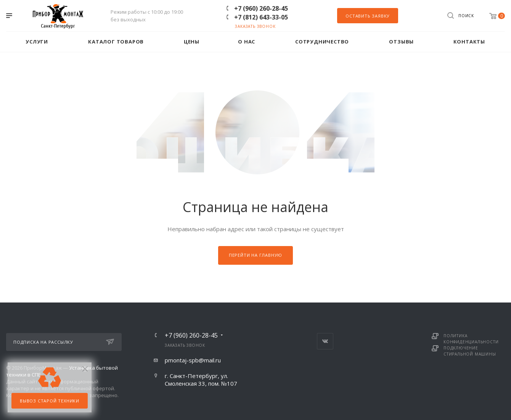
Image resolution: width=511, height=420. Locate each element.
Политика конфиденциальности (471, 339)
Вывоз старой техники (50, 401)
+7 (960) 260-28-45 (261, 8)
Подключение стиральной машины (470, 351)
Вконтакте (325, 341)
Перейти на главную (256, 255)
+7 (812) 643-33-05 (261, 17)
